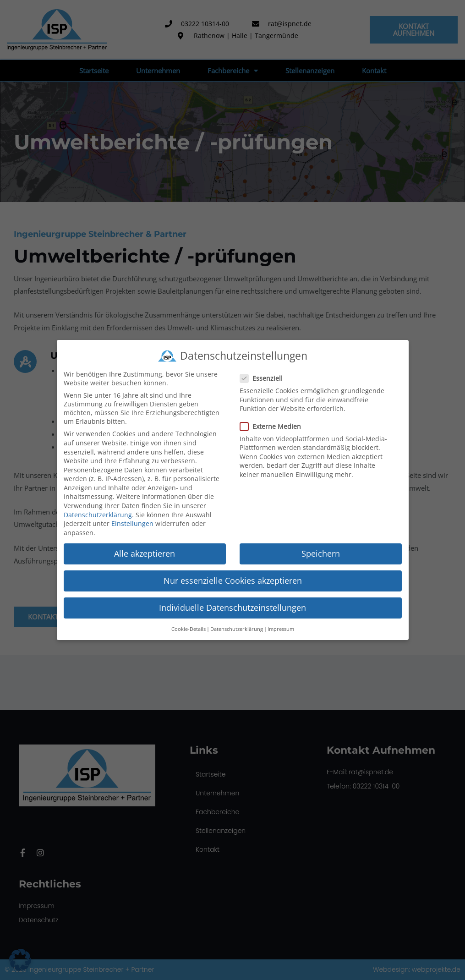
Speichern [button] (321, 552)
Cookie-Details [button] (189, 628)
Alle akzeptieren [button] (145, 552)
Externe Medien (273, 425)
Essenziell (264, 377)
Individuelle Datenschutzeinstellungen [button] (232, 607)
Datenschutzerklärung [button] (237, 628)
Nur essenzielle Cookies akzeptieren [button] (233, 579)
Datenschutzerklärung (98, 513)
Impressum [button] (281, 628)
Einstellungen (132, 523)
